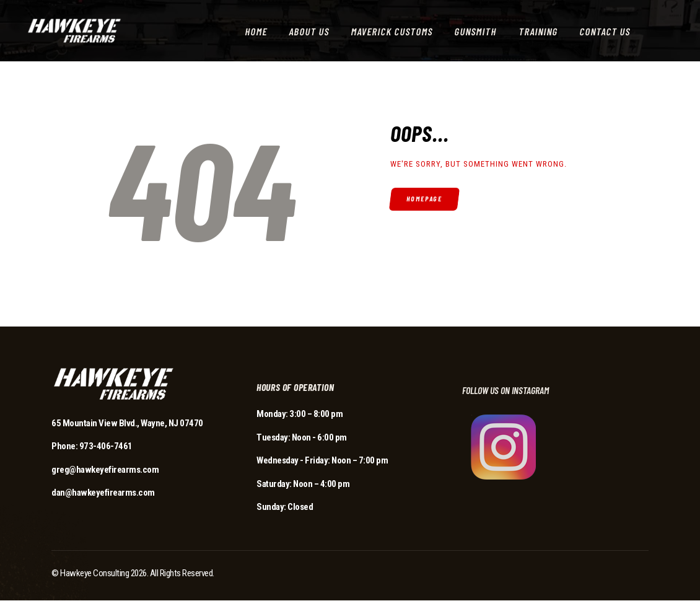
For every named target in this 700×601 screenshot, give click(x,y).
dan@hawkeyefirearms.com (103, 493)
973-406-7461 (106, 446)
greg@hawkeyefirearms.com (105, 470)
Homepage (425, 199)
